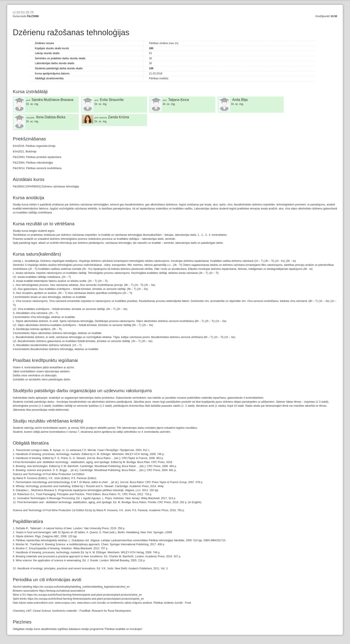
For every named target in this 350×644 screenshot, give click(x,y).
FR (32, 12)
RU (23, 12)
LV (14, 12)
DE (28, 12)
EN (18, 12)
